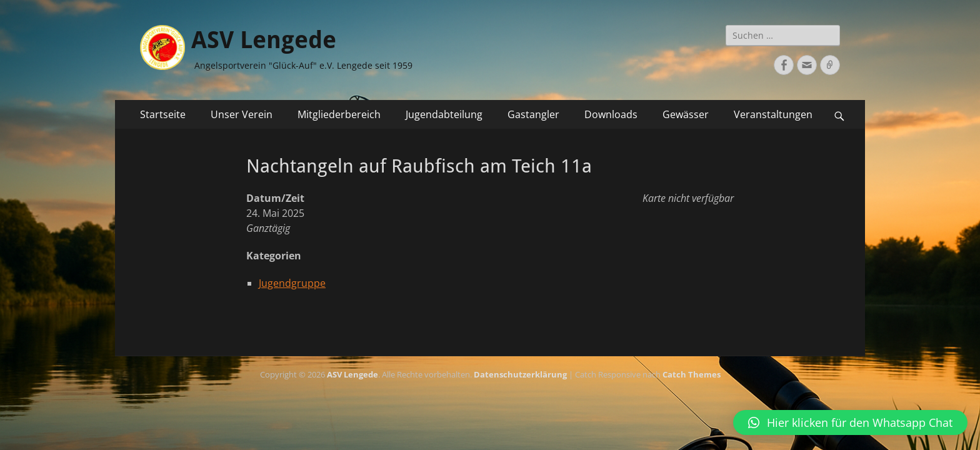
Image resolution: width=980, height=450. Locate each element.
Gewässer (686, 114)
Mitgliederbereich (339, 114)
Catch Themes (692, 374)
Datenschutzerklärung (520, 374)
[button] (850, 422)
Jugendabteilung (444, 114)
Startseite (163, 114)
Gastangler (533, 114)
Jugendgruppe (292, 283)
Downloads (611, 114)
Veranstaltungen (773, 114)
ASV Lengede (264, 40)
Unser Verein (242, 114)
